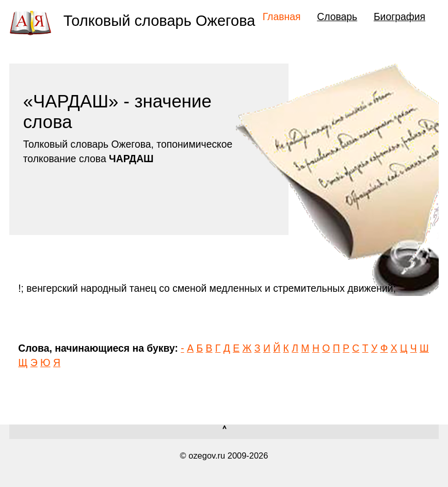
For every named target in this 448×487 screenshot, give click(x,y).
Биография (399, 17)
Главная (282, 17)
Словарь (337, 17)
